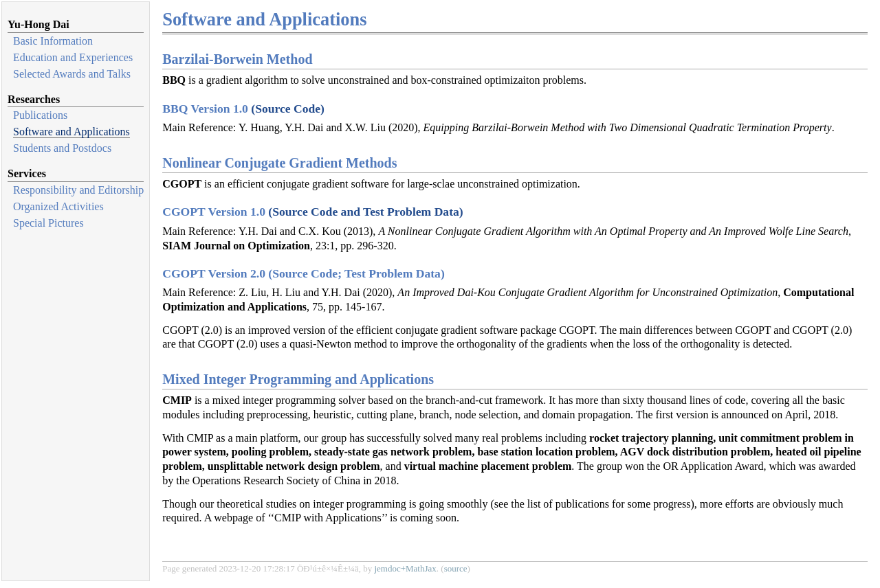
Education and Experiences (73, 57)
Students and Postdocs (62, 148)
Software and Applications (71, 132)
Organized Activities (58, 206)
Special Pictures (48, 223)
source (456, 568)
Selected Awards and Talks (72, 74)
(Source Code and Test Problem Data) (365, 212)
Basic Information (53, 41)
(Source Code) (288, 109)
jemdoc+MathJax (405, 568)
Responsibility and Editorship (78, 190)
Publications (40, 115)
